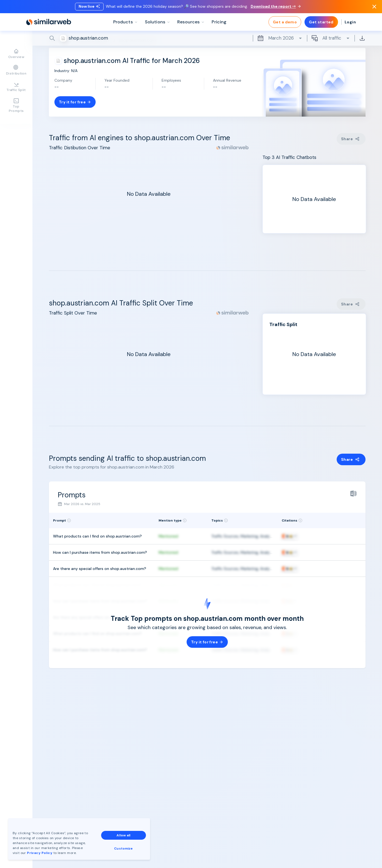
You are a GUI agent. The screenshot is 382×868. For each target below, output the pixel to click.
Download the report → (276, 6)
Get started (321, 22)
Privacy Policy (40, 853)
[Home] (49, 22)
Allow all (123, 835)
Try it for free (75, 102)
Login (350, 22)
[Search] (207, 38)
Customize (123, 848)
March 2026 (280, 38)
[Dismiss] (374, 7)
